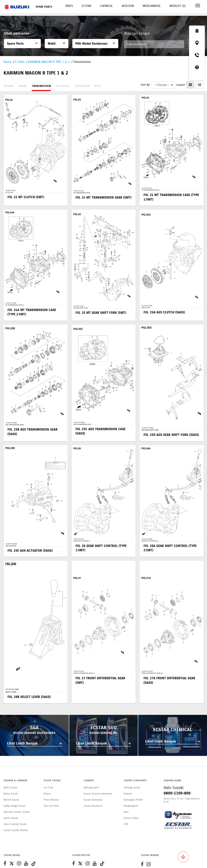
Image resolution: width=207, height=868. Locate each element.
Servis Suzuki (11, 818)
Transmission (41, 86)
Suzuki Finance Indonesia (98, 794)
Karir (126, 812)
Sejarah (128, 794)
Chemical (106, 6)
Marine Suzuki (11, 800)
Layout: (181, 85)
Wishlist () (178, 6)
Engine (23, 86)
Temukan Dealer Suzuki (17, 812)
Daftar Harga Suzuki (15, 806)
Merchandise (152, 6)
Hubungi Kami (91, 788)
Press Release (51, 800)
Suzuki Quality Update (16, 830)
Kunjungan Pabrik (133, 800)
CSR (126, 824)
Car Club (48, 788)
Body (98, 86)
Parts (69, 6)
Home (8, 62)
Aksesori (128, 6)
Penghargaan (131, 806)
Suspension (82, 86)
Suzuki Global (131, 818)
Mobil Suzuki (11, 788)
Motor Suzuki (11, 794)
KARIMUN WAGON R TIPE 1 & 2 (49, 62)
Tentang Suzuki (132, 788)
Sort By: (145, 85)
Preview (9, 86)
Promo (47, 794)
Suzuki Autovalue (93, 800)
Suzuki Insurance (93, 806)
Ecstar (86, 6)
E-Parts (20, 62)
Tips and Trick (51, 806)
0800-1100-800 (177, 793)
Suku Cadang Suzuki (15, 824)
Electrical (63, 86)
